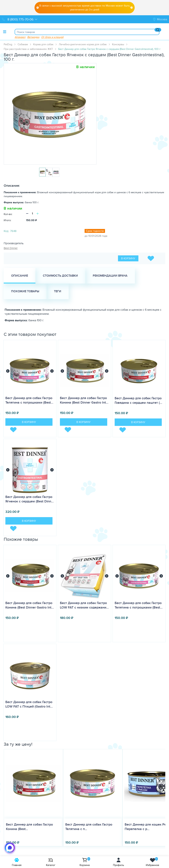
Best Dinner (11, 248)
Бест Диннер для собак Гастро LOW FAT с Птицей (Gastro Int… (29, 704)
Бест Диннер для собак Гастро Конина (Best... (29, 827)
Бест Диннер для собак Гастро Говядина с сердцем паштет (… (138, 400)
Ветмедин (33, 37)
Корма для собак (43, 44)
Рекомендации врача (110, 276)
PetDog (8, 44)
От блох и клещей (52, 37)
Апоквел (20, 37)
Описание (20, 276)
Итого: (8, 220)
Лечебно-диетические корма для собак (83, 44)
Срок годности (95, 231)
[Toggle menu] (5, 32)
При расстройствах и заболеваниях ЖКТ (28, 49)
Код (6, 231)
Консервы (118, 44)
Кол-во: (8, 214)
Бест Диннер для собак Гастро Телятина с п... (89, 827)
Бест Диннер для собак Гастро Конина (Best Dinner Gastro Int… (84, 400)
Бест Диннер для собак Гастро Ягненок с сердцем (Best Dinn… (29, 499)
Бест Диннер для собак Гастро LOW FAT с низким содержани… (84, 605)
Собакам (23, 44)
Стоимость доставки (60, 276)
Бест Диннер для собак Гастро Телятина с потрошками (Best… (29, 400)
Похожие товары (25, 291)
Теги (58, 291)
